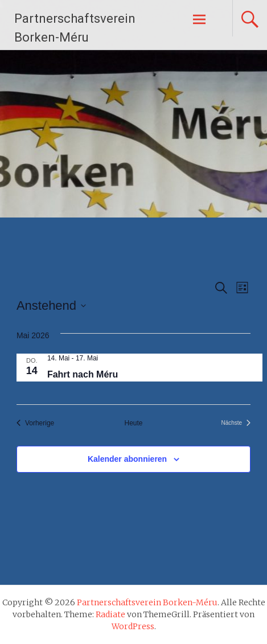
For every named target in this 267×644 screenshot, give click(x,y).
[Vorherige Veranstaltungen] (35, 423)
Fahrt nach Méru (83, 374)
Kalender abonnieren (127, 459)
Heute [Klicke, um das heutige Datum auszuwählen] (133, 423)
